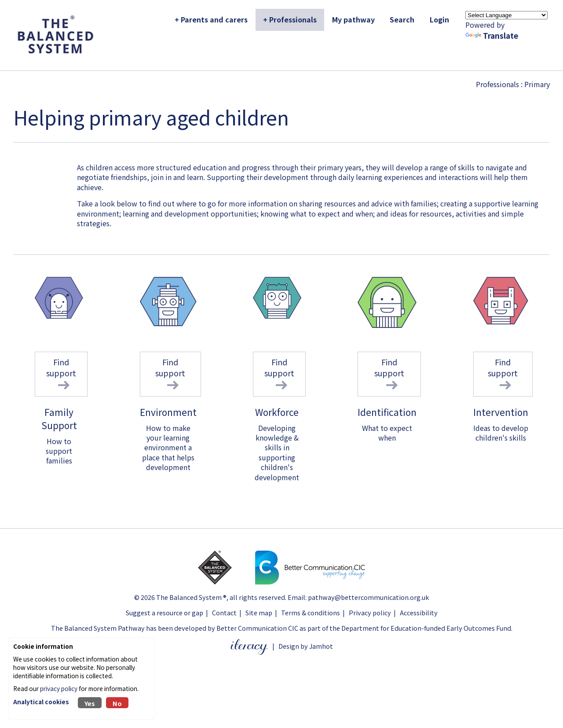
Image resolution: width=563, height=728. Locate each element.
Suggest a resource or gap (165, 612)
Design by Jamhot (306, 646)
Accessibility (419, 612)
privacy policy (59, 688)
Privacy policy (370, 612)
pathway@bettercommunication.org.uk (368, 597)
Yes (90, 703)
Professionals (497, 84)
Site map (259, 612)
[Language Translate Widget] (506, 15)
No (117, 703)
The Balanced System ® (191, 597)
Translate (492, 35)
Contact (224, 612)
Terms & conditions (311, 612)
